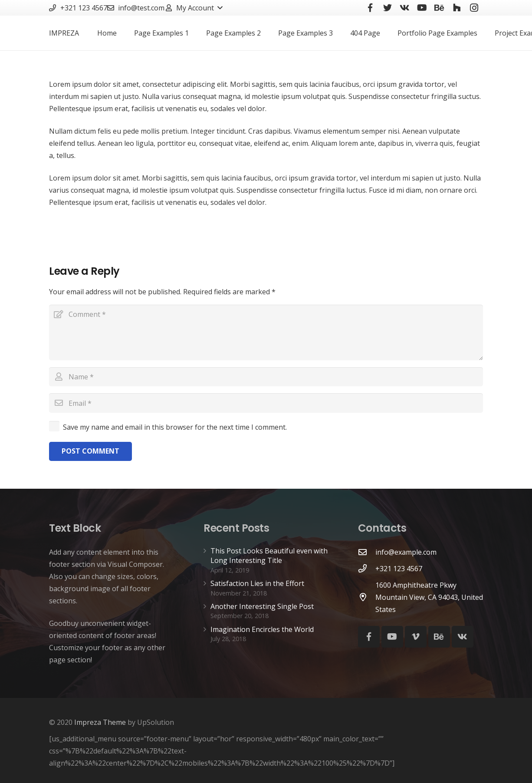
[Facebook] (369, 637)
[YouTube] (392, 637)
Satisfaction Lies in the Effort (257, 583)
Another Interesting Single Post (262, 606)
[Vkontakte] (463, 637)
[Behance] (439, 637)
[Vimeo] (416, 637)
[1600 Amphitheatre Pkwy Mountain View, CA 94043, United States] (367, 597)
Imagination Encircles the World (262, 629)
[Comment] (266, 332)
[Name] (266, 377)
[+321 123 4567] (367, 568)
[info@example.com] (367, 552)
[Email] (266, 403)
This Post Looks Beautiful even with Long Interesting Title (269, 556)
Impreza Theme (100, 722)
